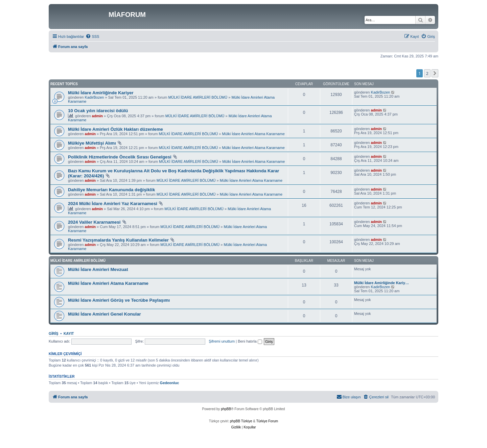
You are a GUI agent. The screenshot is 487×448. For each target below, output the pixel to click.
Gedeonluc (170, 383)
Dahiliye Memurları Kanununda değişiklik (111, 190)
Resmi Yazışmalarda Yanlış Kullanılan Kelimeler (118, 240)
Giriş (54, 333)
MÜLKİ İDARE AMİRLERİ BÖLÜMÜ (198, 97)
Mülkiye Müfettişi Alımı (92, 143)
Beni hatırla (250, 341)
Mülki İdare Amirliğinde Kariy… (381, 283)
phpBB (226, 409)
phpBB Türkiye (241, 421)
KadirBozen (95, 97)
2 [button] (427, 73)
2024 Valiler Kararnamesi (94, 222)
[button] (435, 73)
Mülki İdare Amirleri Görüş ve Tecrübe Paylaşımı (119, 300)
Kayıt (69, 333)
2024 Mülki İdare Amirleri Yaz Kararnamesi (113, 204)
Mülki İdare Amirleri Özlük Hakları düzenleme (115, 129)
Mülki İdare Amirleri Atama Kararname (253, 134)
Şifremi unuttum (222, 341)
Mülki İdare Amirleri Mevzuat (98, 269)
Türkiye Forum (267, 421)
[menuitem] (92, 36)
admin (97, 116)
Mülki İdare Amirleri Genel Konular (105, 314)
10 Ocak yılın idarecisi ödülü (98, 111)
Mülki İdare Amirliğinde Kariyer (101, 93)
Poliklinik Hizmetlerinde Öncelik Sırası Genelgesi (120, 157)
